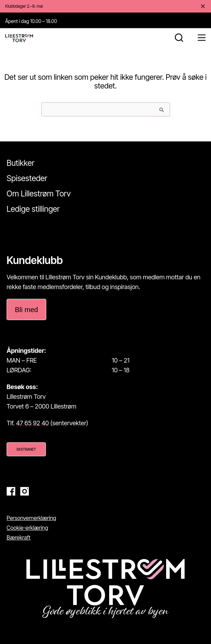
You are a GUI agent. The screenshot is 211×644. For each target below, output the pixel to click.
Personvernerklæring (31, 518)
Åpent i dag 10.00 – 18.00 (31, 21)
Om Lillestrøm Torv (39, 194)
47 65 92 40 (32, 423)
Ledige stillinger (33, 209)
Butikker (21, 163)
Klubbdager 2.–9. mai (24, 6)
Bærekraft (19, 537)
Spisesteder (27, 178)
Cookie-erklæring (27, 528)
